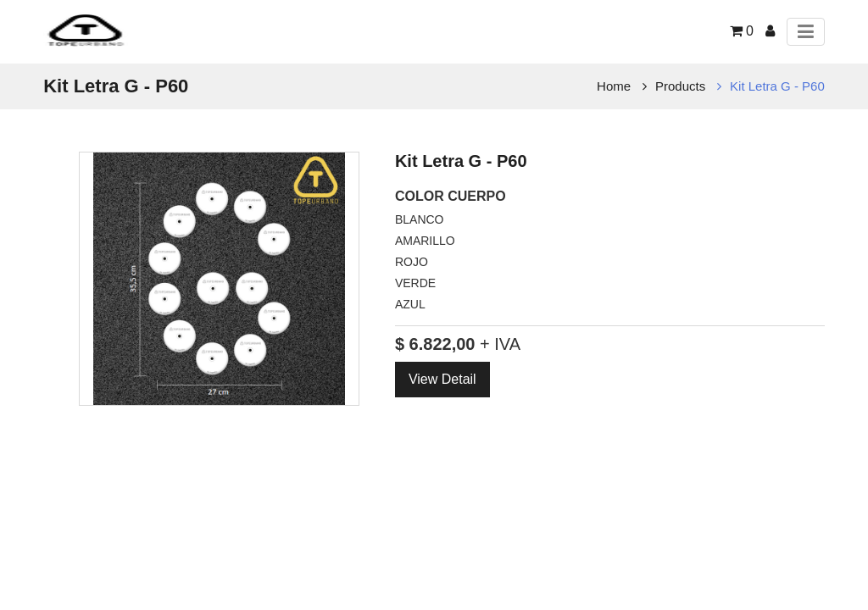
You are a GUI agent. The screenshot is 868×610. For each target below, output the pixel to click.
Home (614, 86)
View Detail (442, 379)
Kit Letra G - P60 (777, 86)
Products (680, 86)
